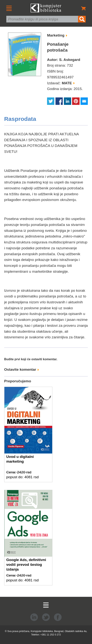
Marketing (57, 35)
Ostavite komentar (22, 369)
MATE (68, 83)
